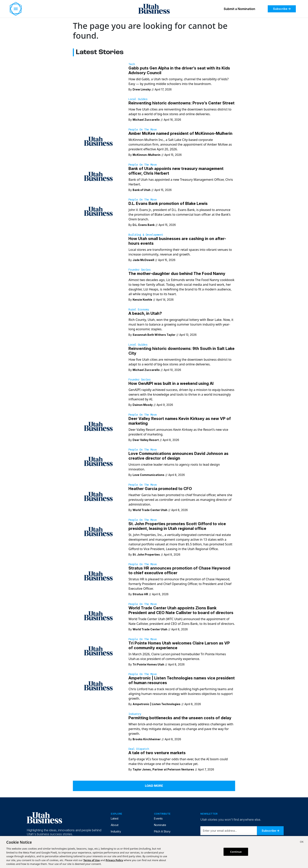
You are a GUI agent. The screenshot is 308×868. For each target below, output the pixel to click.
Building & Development (146, 235)
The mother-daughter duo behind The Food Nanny (177, 274)
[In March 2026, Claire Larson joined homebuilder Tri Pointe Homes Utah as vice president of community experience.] (98, 651)
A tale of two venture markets (157, 753)
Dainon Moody (143, 405)
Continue (236, 852)
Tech (132, 64)
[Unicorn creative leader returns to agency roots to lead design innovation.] (98, 461)
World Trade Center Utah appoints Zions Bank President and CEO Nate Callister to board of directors (181, 610)
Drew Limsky (142, 89)
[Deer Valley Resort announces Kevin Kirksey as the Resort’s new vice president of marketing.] (98, 426)
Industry (135, 714)
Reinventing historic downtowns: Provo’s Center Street (181, 103)
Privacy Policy (114, 860)
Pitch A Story (162, 831)
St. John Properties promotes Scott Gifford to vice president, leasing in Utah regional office (177, 526)
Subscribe (282, 9)
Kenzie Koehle (142, 300)
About (115, 825)
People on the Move (143, 130)
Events (158, 818)
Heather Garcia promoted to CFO (160, 489)
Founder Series (139, 270)
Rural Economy (139, 309)
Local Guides (138, 99)
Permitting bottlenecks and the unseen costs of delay (180, 718)
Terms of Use (91, 860)
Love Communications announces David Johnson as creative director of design (178, 456)
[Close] (302, 842)
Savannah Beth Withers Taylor (154, 335)
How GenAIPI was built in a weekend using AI (171, 383)
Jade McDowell (143, 260)
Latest (115, 818)
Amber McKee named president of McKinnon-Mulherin (180, 133)
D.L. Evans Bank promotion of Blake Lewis (168, 204)
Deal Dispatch (139, 749)
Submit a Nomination (239, 9)
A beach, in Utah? (145, 313)
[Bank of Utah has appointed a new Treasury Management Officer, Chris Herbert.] (98, 176)
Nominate (160, 825)
